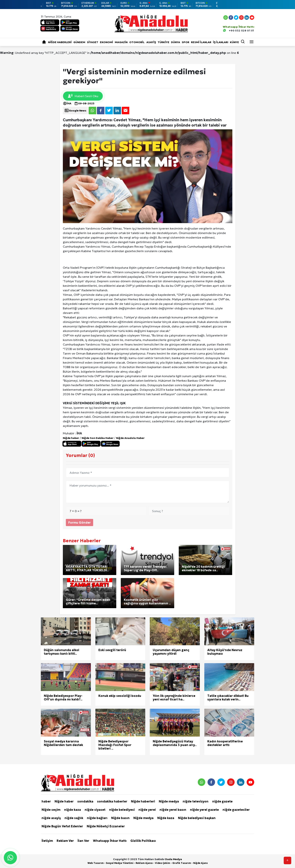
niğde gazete (222, 801)
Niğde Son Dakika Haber (98, 438)
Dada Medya (174, 859)
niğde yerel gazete (204, 810)
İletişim (47, 841)
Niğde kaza (166, 818)
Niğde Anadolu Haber (130, 438)
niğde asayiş (51, 818)
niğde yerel (147, 810)
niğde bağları (97, 818)
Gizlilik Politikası (143, 841)
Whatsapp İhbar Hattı (110, 841)
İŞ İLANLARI (221, 42)
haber (46, 801)
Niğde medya (169, 801)
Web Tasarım (96, 863)
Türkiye (163, 42)
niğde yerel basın (173, 810)
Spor (186, 42)
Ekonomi (106, 42)
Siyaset (93, 42)
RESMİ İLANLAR (201, 42)
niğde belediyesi (122, 810)
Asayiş (151, 42)
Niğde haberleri (60, 42)
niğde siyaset (95, 810)
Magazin (121, 42)
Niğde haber (71, 438)
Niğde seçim (51, 810)
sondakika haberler (112, 801)
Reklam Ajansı (144, 863)
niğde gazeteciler (236, 810)
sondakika (85, 801)
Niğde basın (120, 818)
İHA (67, 103)
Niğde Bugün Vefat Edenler (62, 826)
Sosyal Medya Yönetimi (120, 863)
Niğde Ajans (200, 863)
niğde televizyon (196, 801)
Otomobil (137, 42)
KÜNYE (234, 42)
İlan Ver (83, 841)
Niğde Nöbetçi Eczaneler (106, 826)
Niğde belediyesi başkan (197, 818)
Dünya (176, 42)
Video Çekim (163, 863)
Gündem (79, 42)
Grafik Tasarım (182, 863)
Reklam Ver (65, 841)
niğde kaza (73, 810)
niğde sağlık (74, 818)
